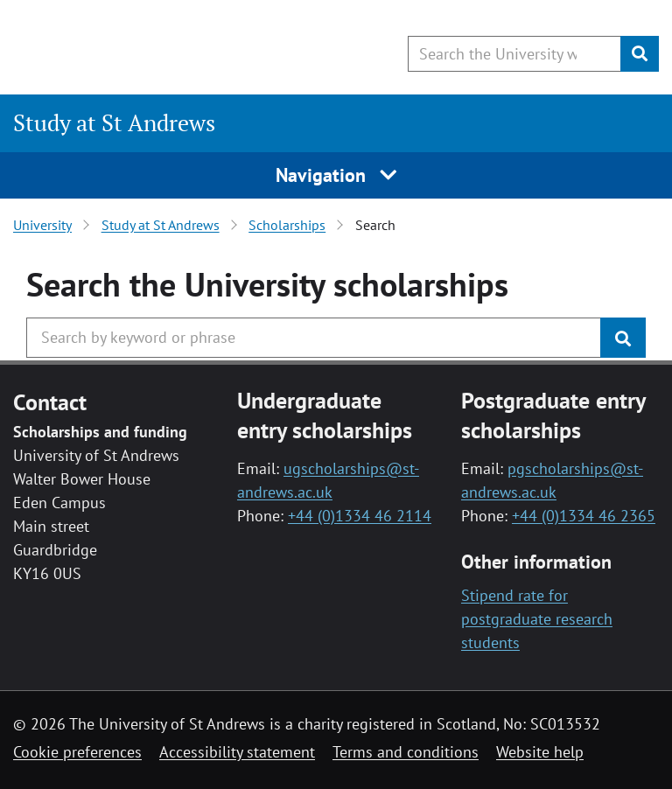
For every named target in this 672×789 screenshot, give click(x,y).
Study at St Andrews (114, 123)
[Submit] (640, 54)
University (42, 225)
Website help (540, 752)
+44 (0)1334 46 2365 (584, 516)
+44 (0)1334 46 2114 (360, 516)
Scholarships (287, 225)
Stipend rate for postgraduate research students (537, 619)
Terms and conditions (406, 752)
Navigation (336, 175)
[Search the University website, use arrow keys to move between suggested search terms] (514, 54)
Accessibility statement (237, 752)
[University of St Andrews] (155, 48)
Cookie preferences (77, 752)
